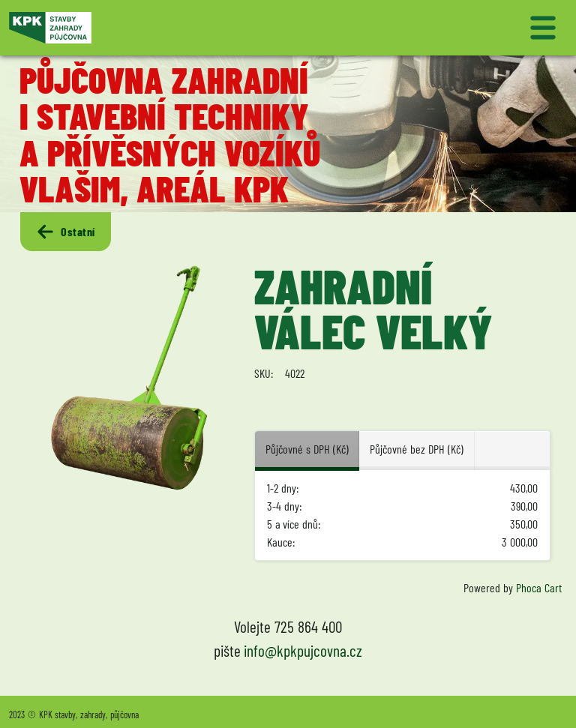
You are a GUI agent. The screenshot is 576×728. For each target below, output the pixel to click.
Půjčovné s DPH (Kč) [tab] (307, 449)
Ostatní (65, 232)
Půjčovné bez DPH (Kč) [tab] (416, 449)
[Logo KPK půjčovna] (145, 28)
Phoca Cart (539, 587)
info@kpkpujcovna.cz (303, 650)
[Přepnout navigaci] (430, 28)
